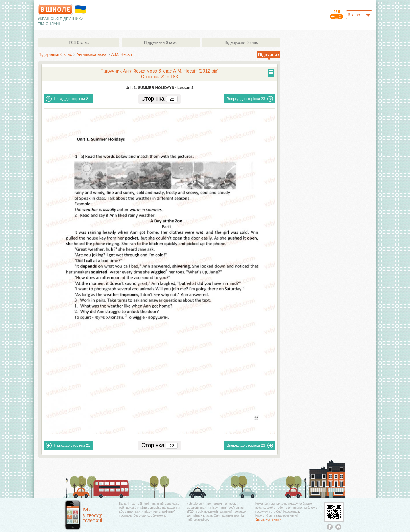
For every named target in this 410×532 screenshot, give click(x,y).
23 (250, 99)
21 (68, 99)
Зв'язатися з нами (268, 519)
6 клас (79, 42)
